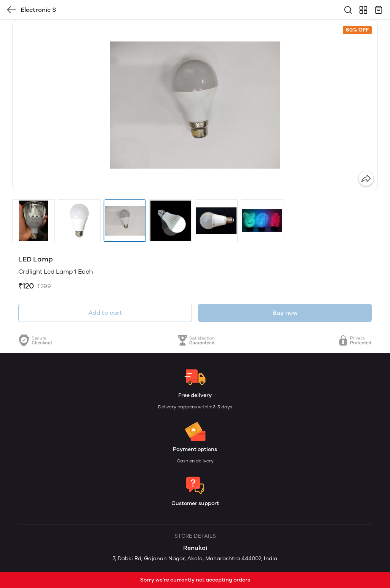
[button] (34, 221)
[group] (195, 105)
